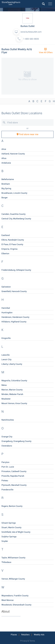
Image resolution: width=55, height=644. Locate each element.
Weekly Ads (39, 635)
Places (14, 635)
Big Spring (6, 188)
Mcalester (6, 399)
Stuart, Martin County (11, 527)
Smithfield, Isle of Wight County (16, 532)
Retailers (25, 635)
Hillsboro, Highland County (14, 322)
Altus (4, 158)
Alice (4, 149)
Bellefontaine (8, 179)
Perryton (5, 462)
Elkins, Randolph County (13, 240)
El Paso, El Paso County (12, 244)
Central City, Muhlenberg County (16, 219)
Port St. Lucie (8, 467)
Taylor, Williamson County (13, 558)
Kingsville (6, 338)
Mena (4, 385)
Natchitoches (8, 420)
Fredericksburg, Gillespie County (16, 270)
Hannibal (6, 308)
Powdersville (7, 490)
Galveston (6, 287)
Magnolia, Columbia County (14, 381)
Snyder (5, 541)
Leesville (5, 355)
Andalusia (6, 163)
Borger (5, 198)
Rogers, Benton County (12, 506)
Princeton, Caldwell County (14, 471)
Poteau (5, 480)
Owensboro (7, 446)
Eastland (6, 235)
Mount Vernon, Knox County (14, 403)
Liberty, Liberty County (12, 364)
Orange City (7, 437)
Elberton (5, 253)
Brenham (6, 184)
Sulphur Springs (9, 537)
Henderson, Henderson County (15, 317)
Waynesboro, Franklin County (15, 596)
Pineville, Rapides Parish (13, 476)
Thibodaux (6, 562)
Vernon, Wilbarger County (13, 579)
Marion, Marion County (12, 390)
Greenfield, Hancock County (14, 291)
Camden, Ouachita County (13, 214)
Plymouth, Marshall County (14, 485)
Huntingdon (7, 313)
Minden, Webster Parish (12, 394)
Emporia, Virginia (9, 249)
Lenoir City (6, 359)
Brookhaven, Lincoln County (14, 193)
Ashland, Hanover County (13, 154)
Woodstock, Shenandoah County (16, 605)
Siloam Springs (9, 523)
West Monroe (7, 600)
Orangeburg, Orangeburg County (16, 441)
